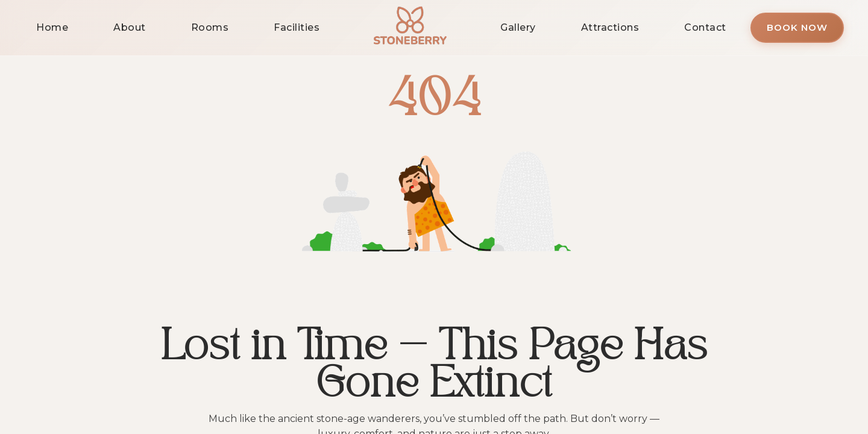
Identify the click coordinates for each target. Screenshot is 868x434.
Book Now (797, 27)
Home (52, 27)
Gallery (518, 27)
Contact (705, 27)
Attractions (610, 27)
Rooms (210, 27)
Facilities (297, 27)
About (130, 27)
